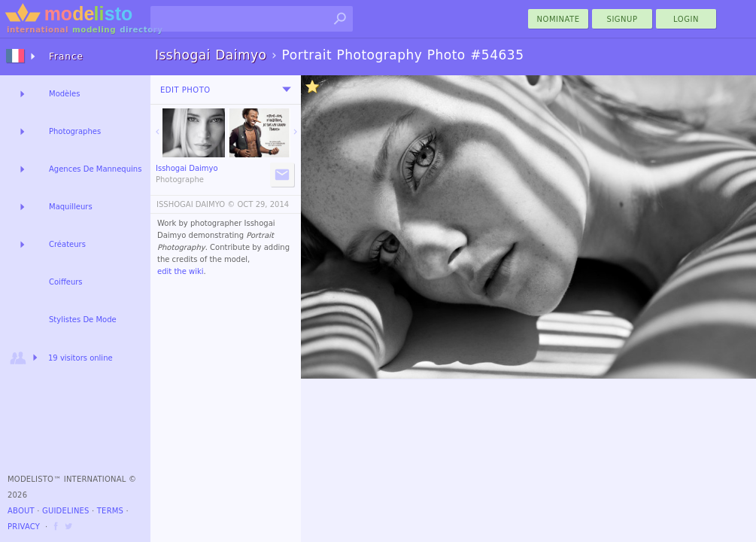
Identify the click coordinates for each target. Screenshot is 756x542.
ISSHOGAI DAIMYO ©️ (196, 204)
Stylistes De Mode (83, 320)
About (21, 511)
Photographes (75, 131)
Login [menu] (686, 19)
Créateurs (67, 244)
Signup (622, 19)
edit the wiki (181, 271)
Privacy (24, 527)
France (66, 56)
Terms (110, 511)
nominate (559, 19)
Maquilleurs (71, 207)
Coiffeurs (66, 282)
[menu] (287, 90)
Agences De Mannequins (95, 169)
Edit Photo (185, 90)
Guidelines (66, 511)
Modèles (64, 94)
